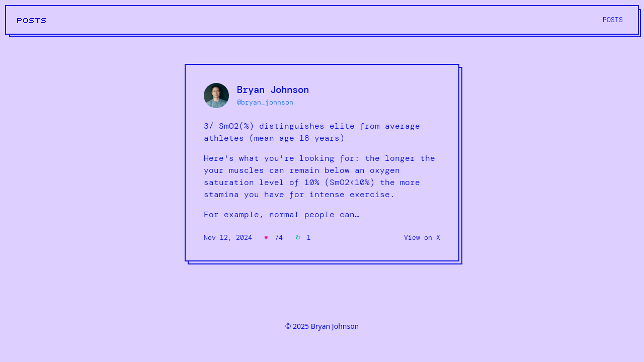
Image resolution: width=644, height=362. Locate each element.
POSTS (32, 21)
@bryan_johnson (265, 102)
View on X (422, 238)
